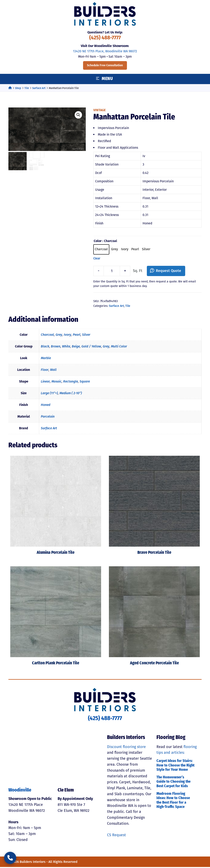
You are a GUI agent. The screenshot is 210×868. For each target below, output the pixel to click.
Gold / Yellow (91, 347)
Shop (18, 88)
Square (85, 382)
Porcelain (48, 417)
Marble (46, 359)
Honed (46, 406)
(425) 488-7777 (105, 38)
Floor (45, 371)
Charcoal (47, 335)
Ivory (67, 335)
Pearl (77, 335)
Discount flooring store (126, 748)
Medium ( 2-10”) (71, 394)
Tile (27, 88)
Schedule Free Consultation (105, 65)
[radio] (101, 250)
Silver (86, 335)
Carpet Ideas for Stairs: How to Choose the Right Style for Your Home (175, 766)
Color (98, 241)
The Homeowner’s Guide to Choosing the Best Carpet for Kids (173, 783)
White (66, 347)
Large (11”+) (49, 394)
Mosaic (56, 382)
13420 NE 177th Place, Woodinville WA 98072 (105, 51)
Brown (56, 347)
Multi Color (119, 347)
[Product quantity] (112, 272)
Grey (59, 335)
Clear (97, 259)
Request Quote (168, 272)
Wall (53, 371)
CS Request (116, 836)
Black (45, 347)
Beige (76, 347)
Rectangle (71, 382)
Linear (45, 382)
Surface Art (39, 88)
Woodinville (20, 791)
